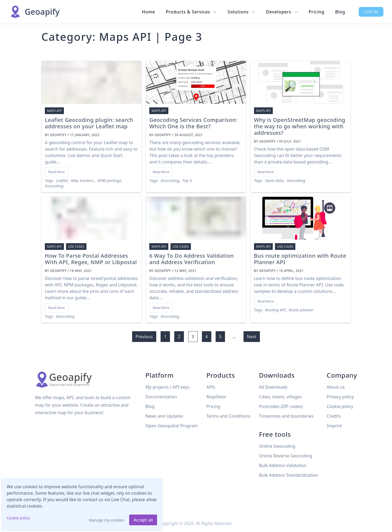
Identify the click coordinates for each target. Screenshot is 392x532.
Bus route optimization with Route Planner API (300, 259)
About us (336, 387)
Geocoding (54, 186)
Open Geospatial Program (172, 426)
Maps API (54, 111)
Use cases (76, 247)
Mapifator (216, 397)
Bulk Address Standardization (289, 475)
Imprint (334, 426)
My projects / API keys (168, 387)
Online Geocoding (277, 446)
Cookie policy (18, 518)
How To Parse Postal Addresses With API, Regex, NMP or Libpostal (91, 259)
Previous (144, 337)
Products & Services (191, 12)
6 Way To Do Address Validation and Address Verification (191, 259)
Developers (282, 12)
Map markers (82, 181)
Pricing (317, 12)
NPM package (109, 181)
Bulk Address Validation (283, 465)
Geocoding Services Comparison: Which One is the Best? (193, 123)
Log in (371, 12)
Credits (334, 416)
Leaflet (62, 181)
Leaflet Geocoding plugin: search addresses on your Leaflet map (89, 123)
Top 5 (187, 181)
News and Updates (164, 416)
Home (148, 12)
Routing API (275, 310)
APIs (211, 387)
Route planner (301, 310)
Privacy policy (340, 397)
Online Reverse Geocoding (286, 456)
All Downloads (273, 387)
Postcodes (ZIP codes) (281, 406)
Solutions (242, 12)
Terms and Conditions (228, 416)
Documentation (161, 397)
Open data (274, 181)
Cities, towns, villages (280, 397)
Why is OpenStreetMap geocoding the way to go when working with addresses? (300, 126)
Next (252, 337)
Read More (57, 172)
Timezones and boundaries (286, 416)
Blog (340, 12)
